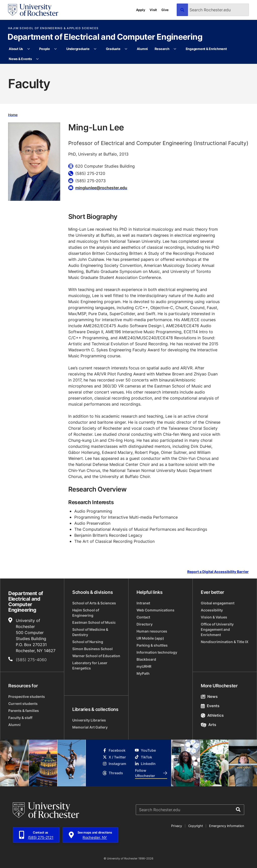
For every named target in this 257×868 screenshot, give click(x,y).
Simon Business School (92, 649)
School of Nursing (88, 642)
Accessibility (212, 610)
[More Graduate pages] (126, 49)
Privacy (176, 826)
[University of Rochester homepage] (33, 10)
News (209, 696)
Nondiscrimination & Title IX (225, 642)
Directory (145, 624)
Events (210, 706)
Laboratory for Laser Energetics (90, 665)
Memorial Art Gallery (90, 727)
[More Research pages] (175, 49)
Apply (141, 10)
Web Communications (155, 610)
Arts (208, 725)
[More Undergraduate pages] (95, 49)
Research (162, 49)
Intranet (143, 603)
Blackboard (146, 659)
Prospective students (27, 696)
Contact (143, 617)
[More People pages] (56, 49)
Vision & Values (214, 617)
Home (13, 114)
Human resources (152, 631)
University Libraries (89, 720)
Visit (153, 10)
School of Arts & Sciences (94, 603)
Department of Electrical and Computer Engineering (105, 37)
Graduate (113, 49)
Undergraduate (78, 49)
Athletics (212, 715)
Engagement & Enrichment (206, 49)
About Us (16, 49)
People (44, 49)
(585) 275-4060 (31, 660)
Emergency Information (227, 826)
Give (165, 10)
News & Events (20, 59)
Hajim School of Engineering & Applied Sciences (53, 28)
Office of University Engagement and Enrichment (217, 629)
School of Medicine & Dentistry (90, 632)
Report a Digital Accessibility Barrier (218, 572)
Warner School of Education (96, 656)
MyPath (143, 673)
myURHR (144, 666)
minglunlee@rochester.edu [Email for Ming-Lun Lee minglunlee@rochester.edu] (101, 188)
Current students (23, 704)
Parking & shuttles (152, 645)
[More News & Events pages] (38, 59)
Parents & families (24, 711)
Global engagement (218, 603)
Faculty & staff (20, 718)
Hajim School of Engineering (86, 613)
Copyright (196, 826)
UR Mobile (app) (150, 638)
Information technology (157, 652)
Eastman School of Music (94, 622)
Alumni (142, 49)
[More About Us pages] (28, 49)
